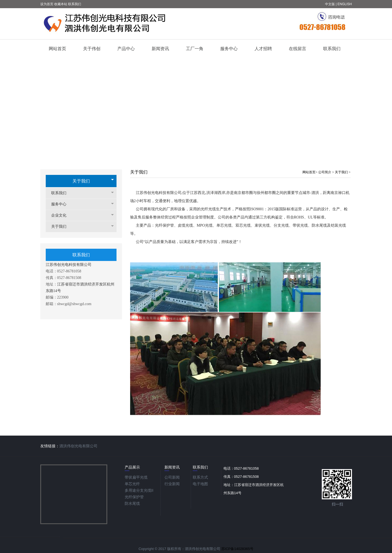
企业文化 (62, 215)
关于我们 (81, 181)
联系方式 (200, 477)
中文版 (330, 4)
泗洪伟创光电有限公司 (78, 446)
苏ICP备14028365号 (238, 549)
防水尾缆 (132, 503)
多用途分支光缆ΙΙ (139, 490)
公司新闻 (172, 477)
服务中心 (62, 204)
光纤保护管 (134, 497)
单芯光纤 (132, 484)
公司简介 (325, 172)
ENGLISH (345, 4)
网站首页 (309, 172)
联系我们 (62, 193)
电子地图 (200, 484)
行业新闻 (172, 484)
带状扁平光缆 (136, 477)
